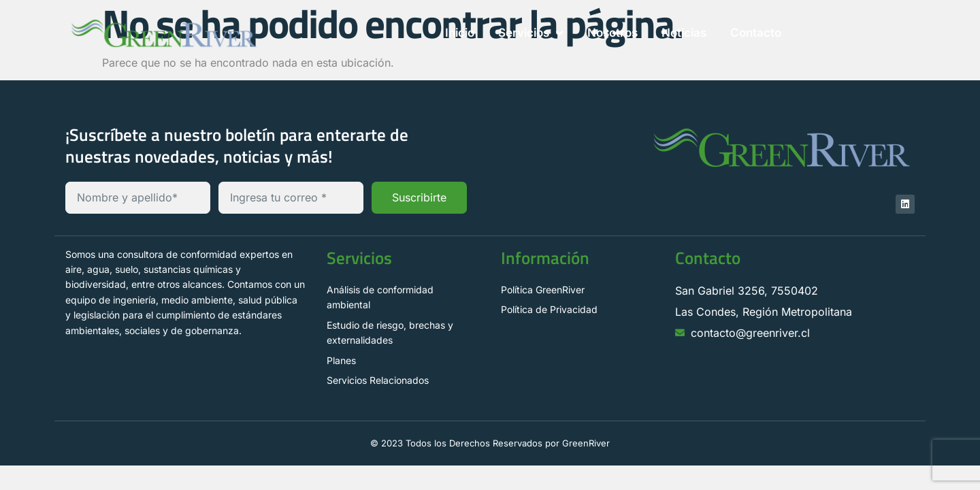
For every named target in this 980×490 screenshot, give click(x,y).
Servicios (531, 33)
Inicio (460, 33)
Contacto (756, 33)
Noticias (684, 33)
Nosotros (612, 33)
